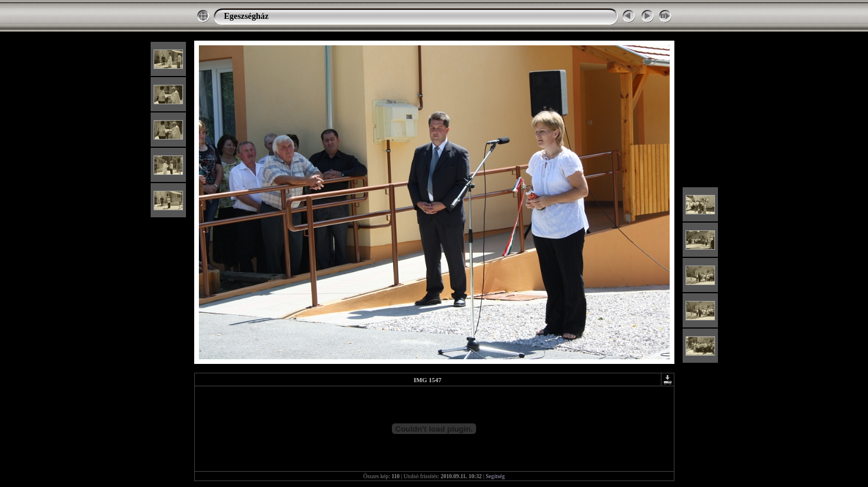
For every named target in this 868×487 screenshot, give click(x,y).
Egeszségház (247, 16)
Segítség (495, 476)
